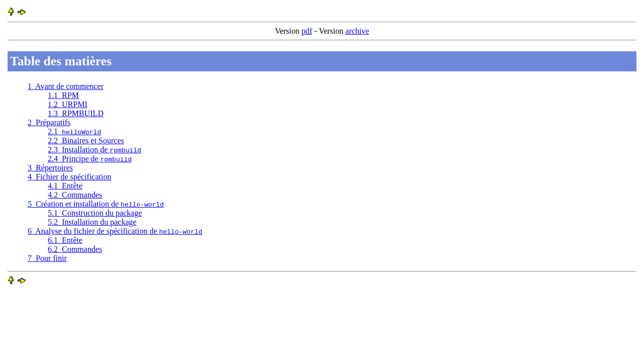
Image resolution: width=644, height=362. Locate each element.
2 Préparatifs (49, 122)
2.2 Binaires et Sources (86, 141)
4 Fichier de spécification (69, 177)
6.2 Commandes (75, 249)
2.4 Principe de (90, 159)
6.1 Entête (65, 240)
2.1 (74, 131)
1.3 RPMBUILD (76, 113)
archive (357, 31)
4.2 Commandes (75, 195)
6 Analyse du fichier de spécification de (115, 231)
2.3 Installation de (95, 150)
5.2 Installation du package (92, 222)
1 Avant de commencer (66, 86)
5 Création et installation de (96, 204)
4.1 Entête (65, 186)
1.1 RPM (63, 95)
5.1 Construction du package (95, 213)
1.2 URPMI (68, 104)
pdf (307, 31)
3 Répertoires (50, 168)
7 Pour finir (47, 258)
